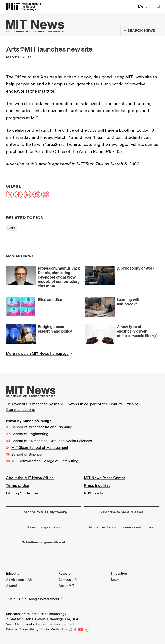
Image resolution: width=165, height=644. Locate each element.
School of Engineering (30, 434)
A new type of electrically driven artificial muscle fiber (135, 331)
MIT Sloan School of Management (40, 447)
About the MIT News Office (30, 478)
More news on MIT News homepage (37, 354)
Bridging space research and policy (55, 329)
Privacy (11, 629)
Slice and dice (50, 300)
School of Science (27, 454)
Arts (12, 228)
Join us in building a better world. (36, 599)
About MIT (66, 586)
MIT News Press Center (105, 478)
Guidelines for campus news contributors (121, 527)
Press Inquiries (97, 485)
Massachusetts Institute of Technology (36, 614)
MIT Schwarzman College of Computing (45, 461)
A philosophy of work (136, 268)
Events (29, 624)
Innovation (119, 574)
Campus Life (68, 580)
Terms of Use (18, 485)
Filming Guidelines (22, 493)
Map (18, 624)
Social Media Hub (54, 629)
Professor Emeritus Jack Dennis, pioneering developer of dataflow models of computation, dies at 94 (59, 277)
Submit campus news (43, 527)
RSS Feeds (94, 493)
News (115, 580)
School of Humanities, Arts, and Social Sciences (52, 441)
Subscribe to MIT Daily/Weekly (44, 512)
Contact (68, 624)
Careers (54, 624)
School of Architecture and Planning (42, 427)
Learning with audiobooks (129, 302)
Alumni (11, 586)
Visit (9, 624)
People (41, 624)
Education (14, 574)
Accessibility (29, 629)
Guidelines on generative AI (43, 542)
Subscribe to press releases (122, 512)
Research (65, 574)
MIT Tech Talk (90, 164)
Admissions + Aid (19, 580)
